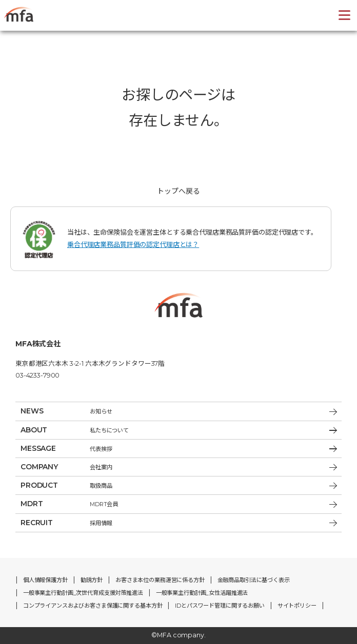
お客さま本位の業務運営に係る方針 (160, 580)
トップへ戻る (178, 191)
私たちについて (179, 430)
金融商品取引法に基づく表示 (254, 580)
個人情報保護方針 (45, 580)
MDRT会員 (179, 504)
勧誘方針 (92, 580)
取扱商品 (179, 485)
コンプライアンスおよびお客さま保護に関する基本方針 (93, 606)
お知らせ (179, 411)
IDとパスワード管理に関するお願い (220, 606)
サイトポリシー (297, 606)
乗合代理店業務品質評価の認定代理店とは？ (133, 244)
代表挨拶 (179, 449)
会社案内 (179, 467)
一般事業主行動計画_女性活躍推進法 (202, 593)
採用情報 (179, 523)
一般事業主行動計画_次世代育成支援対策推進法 (83, 593)
